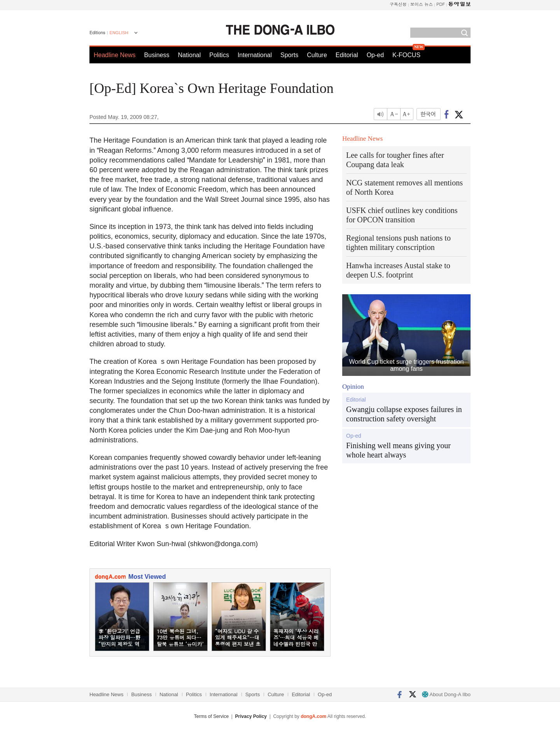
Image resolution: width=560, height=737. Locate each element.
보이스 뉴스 (422, 4)
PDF (441, 4)
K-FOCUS (406, 55)
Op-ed (375, 55)
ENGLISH (119, 33)
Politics (219, 55)
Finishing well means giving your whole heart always (398, 450)
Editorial (347, 55)
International (255, 55)
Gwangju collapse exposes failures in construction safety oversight (404, 414)
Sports (289, 55)
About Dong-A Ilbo (446, 694)
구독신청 (398, 4)
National (190, 55)
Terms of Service (211, 716)
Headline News (115, 55)
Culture (317, 55)
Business (157, 55)
